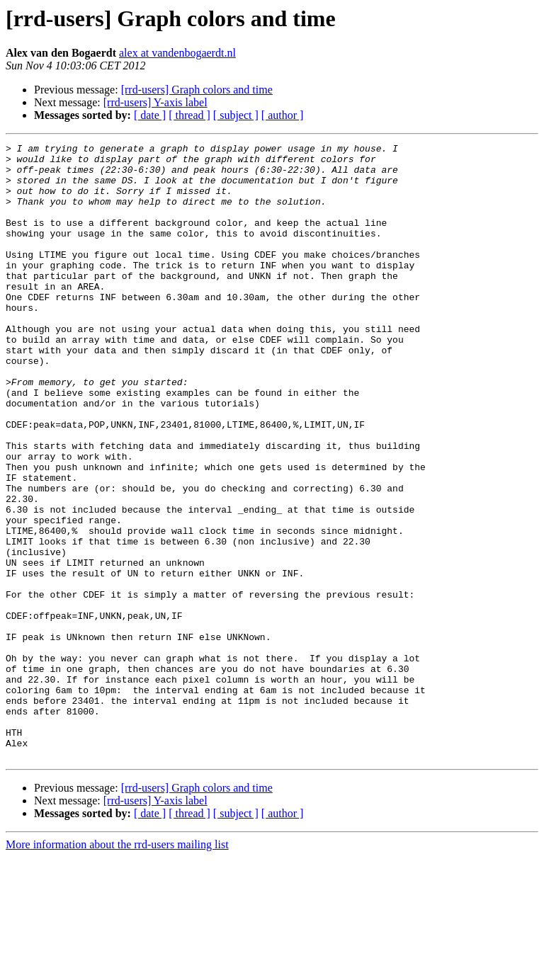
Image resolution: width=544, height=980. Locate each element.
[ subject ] (236, 115)
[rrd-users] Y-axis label (155, 102)
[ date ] (150, 115)
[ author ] (283, 115)
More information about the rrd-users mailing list (117, 968)
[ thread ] (189, 115)
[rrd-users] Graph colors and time (197, 90)
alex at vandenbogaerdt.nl (177, 53)
